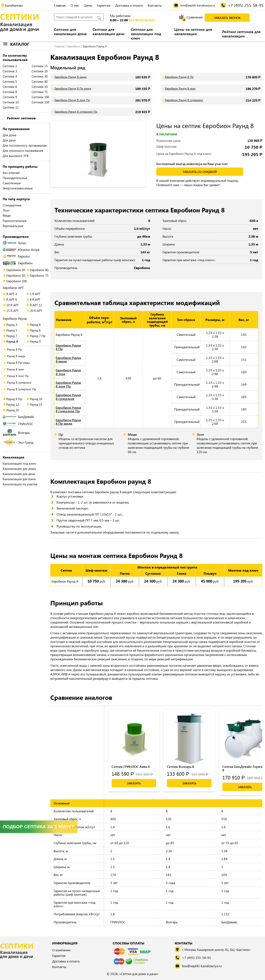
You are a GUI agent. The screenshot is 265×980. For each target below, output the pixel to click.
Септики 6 (10, 87)
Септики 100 (40, 97)
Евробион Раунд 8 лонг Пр (72, 100)
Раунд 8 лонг (16, 369)
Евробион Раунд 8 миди (71, 77)
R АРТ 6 (12, 299)
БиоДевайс (18, 417)
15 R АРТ (13, 311)
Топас (14, 243)
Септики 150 (40, 102)
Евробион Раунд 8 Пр (179, 77)
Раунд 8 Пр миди (18, 363)
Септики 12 (11, 107)
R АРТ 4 (12, 294)
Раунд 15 (36, 404)
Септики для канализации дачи (108, 32)
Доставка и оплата (129, 5)
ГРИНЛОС (18, 424)
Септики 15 (40, 66)
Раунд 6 (35, 330)
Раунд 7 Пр (38, 336)
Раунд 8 (12, 341)
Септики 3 (10, 71)
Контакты (155, 5)
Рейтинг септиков (21, 118)
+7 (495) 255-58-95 (196, 958)
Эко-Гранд (19, 442)
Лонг (6, 210)
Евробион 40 (39, 270)
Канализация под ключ (19, 463)
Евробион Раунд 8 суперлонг (184, 100)
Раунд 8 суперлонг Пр (22, 389)
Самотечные (12, 183)
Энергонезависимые (18, 188)
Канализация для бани (19, 479)
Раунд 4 (35, 325)
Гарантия (104, 5)
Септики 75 (40, 92)
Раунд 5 (12, 330)
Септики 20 (40, 71)
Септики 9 (10, 97)
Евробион (18, 263)
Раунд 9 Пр (14, 399)
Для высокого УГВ (16, 156)
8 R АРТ (35, 299)
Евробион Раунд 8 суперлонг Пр (76, 112)
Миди (7, 215)
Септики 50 (40, 87)
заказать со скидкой (200, 172)
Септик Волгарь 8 (180, 766)
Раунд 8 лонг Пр (18, 376)
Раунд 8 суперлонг (19, 382)
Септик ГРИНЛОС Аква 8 (131, 766)
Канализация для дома (19, 469)
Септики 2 (10, 66)
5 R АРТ (35, 294)
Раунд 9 (35, 341)
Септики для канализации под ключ (146, 34)
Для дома (10, 135)
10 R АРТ (13, 305)
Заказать (134, 783)
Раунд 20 (13, 410)
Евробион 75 (39, 275)
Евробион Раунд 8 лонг (180, 89)
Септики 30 (40, 76)
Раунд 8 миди (16, 356)
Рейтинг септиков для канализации (241, 34)
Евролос (16, 256)
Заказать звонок (227, 18)
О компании (61, 950)
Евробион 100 (17, 281)
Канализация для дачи (19, 474)
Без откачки (11, 173)
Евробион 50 (16, 275)
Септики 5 (10, 81)
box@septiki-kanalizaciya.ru (202, 966)
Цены (88, 5)
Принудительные (15, 178)
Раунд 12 (13, 404)
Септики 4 (10, 76)
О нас (75, 5)
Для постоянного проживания (25, 145)
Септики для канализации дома (70, 32)
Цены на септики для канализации (193, 32)
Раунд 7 (12, 336)
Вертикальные (13, 226)
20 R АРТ (36, 311)
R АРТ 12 (36, 305)
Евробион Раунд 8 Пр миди (73, 89)
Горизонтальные (15, 221)
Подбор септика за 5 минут (39, 827)
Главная (60, 5)
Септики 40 (40, 81)
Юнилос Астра (21, 249)
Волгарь (16, 432)
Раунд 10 (36, 399)
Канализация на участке (20, 484)
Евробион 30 (16, 270)
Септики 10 (11, 102)
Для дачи (9, 140)
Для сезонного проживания (23, 151)
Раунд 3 (12, 325)
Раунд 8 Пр (14, 349)
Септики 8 (10, 92)
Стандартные (12, 205)
